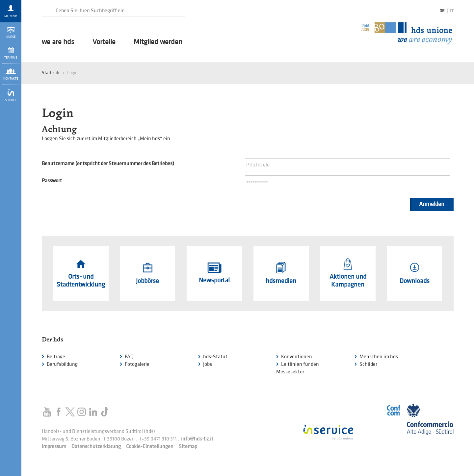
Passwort (52, 181)
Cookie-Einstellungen (150, 447)
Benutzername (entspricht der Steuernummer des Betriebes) (108, 164)
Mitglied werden (158, 42)
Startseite (51, 73)
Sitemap (188, 447)
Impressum (54, 447)
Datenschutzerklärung (96, 447)
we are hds (58, 42)
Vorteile (104, 42)
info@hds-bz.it (197, 439)
